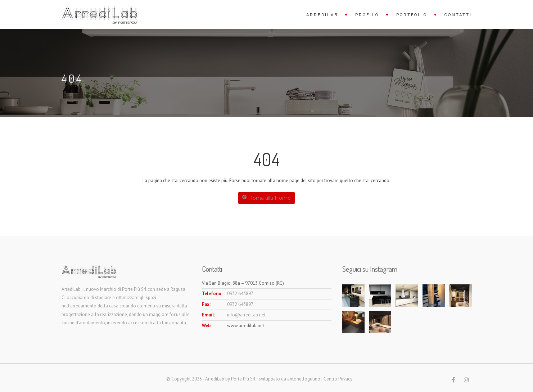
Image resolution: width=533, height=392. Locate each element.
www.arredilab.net (246, 326)
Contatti (458, 15)
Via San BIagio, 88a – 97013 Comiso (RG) (243, 283)
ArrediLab (322, 15)
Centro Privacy (338, 379)
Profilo (367, 15)
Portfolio (412, 15)
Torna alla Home (266, 198)
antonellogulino (304, 379)
